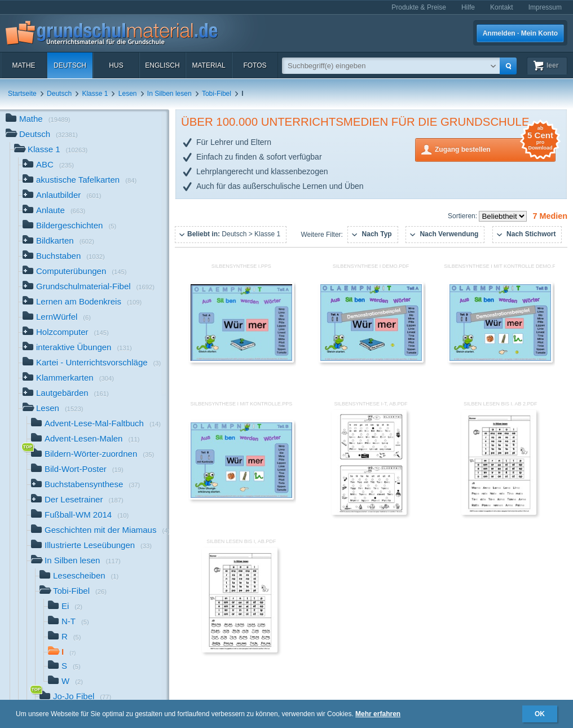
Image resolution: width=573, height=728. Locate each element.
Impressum (545, 7)
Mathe (23, 65)
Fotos (255, 65)
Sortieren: (463, 216)
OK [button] (540, 714)
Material (208, 65)
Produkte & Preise (419, 7)
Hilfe (468, 7)
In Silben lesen (169, 94)
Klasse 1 (95, 94)
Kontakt (502, 7)
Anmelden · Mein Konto (520, 33)
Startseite (22, 94)
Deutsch (70, 65)
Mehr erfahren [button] (378, 714)
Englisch (162, 65)
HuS (116, 65)
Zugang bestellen (495, 149)
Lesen (128, 94)
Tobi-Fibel (217, 94)
